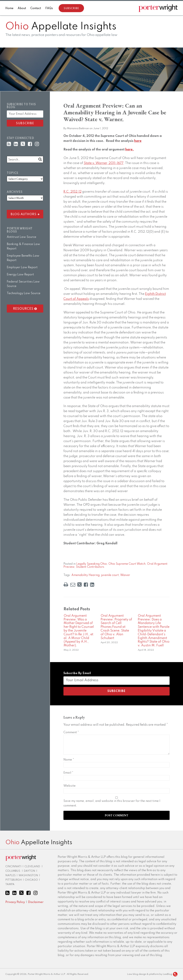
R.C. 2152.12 (72, 192)
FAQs (49, 8)
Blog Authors (24, 213)
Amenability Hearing (86, 575)
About (22, 8)
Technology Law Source (24, 293)
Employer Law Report (22, 267)
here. (130, 150)
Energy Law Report (20, 275)
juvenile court (110, 575)
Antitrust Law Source (22, 237)
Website (70, 786)
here (138, 141)
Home (9, 8)
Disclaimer (36, 902)
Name (69, 760)
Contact (36, 8)
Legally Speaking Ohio (92, 564)
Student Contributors (90, 567)
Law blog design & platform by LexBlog (152, 974)
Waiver (125, 575)
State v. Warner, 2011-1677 (104, 163)
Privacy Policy (15, 902)
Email (68, 773)
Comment (71, 732)
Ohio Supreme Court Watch (127, 564)
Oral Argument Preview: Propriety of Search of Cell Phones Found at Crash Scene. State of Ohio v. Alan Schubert (116, 627)
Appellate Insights (61, 27)
